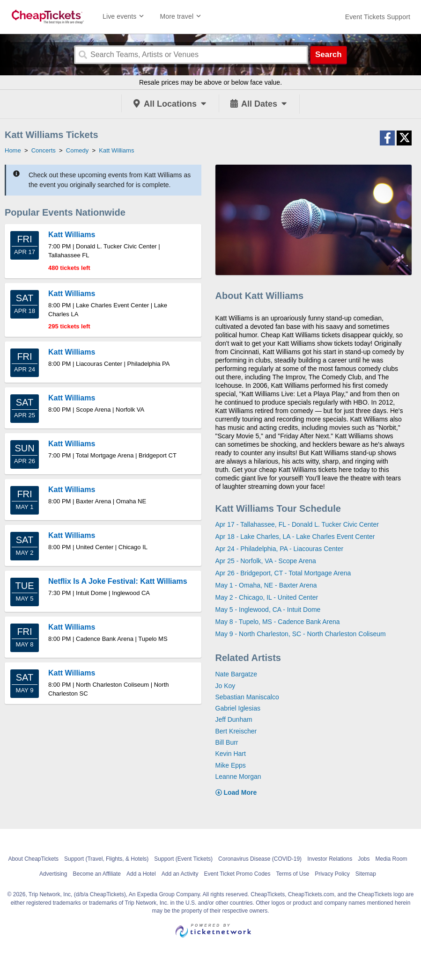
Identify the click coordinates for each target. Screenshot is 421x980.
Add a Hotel (141, 874)
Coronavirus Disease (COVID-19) (260, 859)
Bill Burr (227, 742)
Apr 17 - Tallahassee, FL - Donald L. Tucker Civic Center (297, 524)
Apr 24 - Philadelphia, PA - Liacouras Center (280, 549)
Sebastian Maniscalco (247, 697)
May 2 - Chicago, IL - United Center (267, 597)
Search (329, 54)
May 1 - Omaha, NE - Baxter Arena (266, 585)
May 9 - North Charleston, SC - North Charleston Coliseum (301, 634)
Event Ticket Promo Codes (237, 874)
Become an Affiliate (97, 874)
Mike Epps (231, 765)
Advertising (53, 874)
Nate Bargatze (236, 674)
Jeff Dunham (234, 719)
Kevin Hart (231, 754)
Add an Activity (180, 874)
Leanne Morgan (238, 777)
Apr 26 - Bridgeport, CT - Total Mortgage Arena (283, 573)
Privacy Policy (332, 874)
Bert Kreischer (236, 731)
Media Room (391, 859)
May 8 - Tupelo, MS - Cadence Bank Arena (278, 622)
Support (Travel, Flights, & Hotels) (106, 859)
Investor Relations (330, 859)
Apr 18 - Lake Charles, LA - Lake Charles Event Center (295, 537)
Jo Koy (225, 686)
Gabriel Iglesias (238, 708)
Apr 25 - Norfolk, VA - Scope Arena (266, 561)
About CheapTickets (33, 859)
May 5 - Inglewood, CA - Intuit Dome (268, 610)
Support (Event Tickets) (183, 859)
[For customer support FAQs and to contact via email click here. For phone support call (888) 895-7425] (378, 17)
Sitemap (366, 874)
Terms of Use (292, 874)
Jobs (364, 859)
